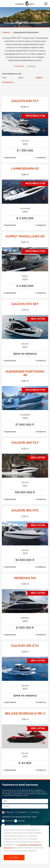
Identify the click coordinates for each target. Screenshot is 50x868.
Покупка (19, 66)
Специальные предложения (16, 825)
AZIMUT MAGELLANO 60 (25, 236)
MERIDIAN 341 (25, 578)
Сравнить (41, 158)
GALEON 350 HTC (25, 511)
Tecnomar (25, 209)
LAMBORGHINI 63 (25, 169)
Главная (6, 33)
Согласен (14, 857)
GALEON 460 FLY (25, 443)
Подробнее (10, 158)
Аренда (31, 66)
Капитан (34, 812)
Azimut (25, 276)
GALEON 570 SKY (25, 304)
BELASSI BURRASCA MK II (25, 714)
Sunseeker (25, 415)
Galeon (25, 141)
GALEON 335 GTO (25, 646)
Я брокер (8, 812)
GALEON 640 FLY (25, 101)
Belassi (25, 753)
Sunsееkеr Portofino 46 (25, 373)
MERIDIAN (25, 618)
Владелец (21, 812)
